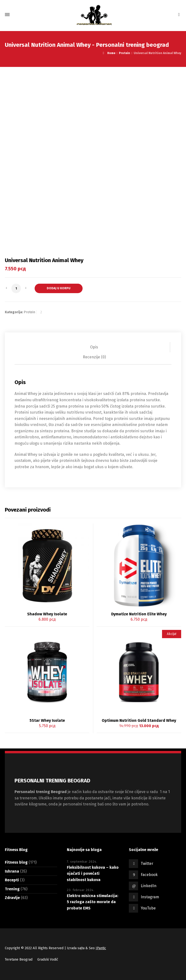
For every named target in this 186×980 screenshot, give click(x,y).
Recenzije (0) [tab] (94, 357)
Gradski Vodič (48, 960)
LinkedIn (149, 886)
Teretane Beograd (19, 960)
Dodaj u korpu (59, 288)
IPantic (101, 948)
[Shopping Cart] (178, 15)
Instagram (150, 897)
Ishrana (12, 871)
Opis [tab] (94, 347)
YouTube (148, 908)
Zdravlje (12, 898)
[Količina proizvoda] (16, 288)
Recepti (12, 880)
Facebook (149, 875)
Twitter (147, 864)
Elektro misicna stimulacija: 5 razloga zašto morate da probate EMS (93, 902)
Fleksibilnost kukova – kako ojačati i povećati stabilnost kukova (93, 874)
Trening (12, 889)
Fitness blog (16, 862)
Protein (124, 53)
